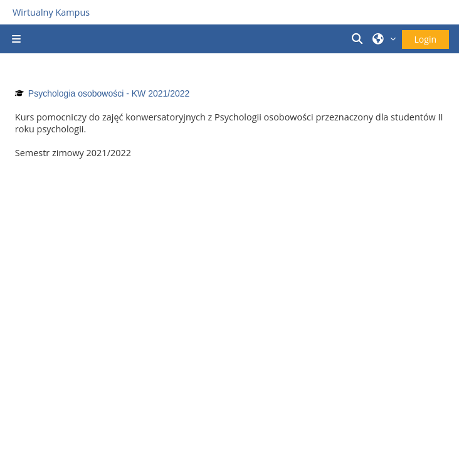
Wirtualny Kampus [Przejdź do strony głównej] (51, 12)
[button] (359, 39)
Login (425, 39)
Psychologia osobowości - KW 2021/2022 (109, 93)
